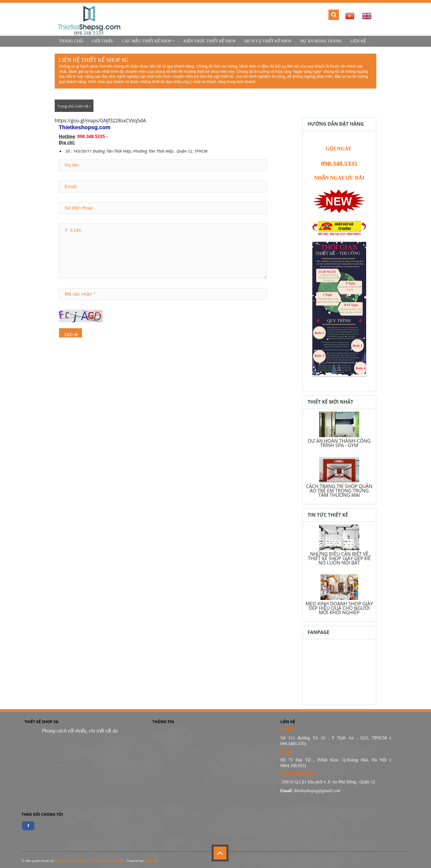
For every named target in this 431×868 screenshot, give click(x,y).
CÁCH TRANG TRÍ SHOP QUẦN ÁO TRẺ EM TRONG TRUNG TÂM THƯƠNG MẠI (339, 491)
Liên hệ (358, 41)
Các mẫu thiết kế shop (148, 41)
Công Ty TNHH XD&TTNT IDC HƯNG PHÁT (89, 861)
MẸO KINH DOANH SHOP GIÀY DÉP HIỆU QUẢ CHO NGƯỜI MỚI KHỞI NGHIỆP (339, 608)
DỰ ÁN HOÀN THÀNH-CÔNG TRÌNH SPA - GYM (339, 443)
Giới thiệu (103, 41)
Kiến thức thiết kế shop (209, 41)
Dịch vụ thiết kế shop (268, 41)
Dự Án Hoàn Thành (321, 41)
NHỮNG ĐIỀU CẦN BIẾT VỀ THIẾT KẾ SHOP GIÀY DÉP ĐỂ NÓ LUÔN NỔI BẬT (339, 558)
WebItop (151, 861)
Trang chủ (71, 41)
